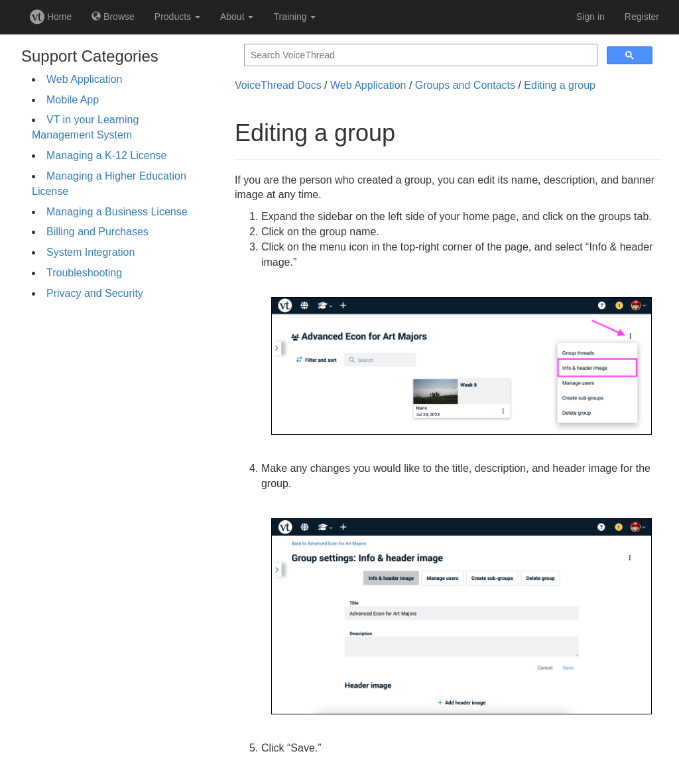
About (237, 17)
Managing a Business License (117, 212)
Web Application (84, 79)
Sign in (590, 17)
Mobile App (73, 100)
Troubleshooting (84, 273)
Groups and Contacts (465, 85)
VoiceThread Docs (278, 85)
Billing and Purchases (97, 232)
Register (642, 17)
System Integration (91, 252)
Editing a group (560, 85)
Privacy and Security (95, 293)
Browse (113, 17)
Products (177, 17)
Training (294, 17)
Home (51, 17)
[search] (419, 55)
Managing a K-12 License (106, 155)
